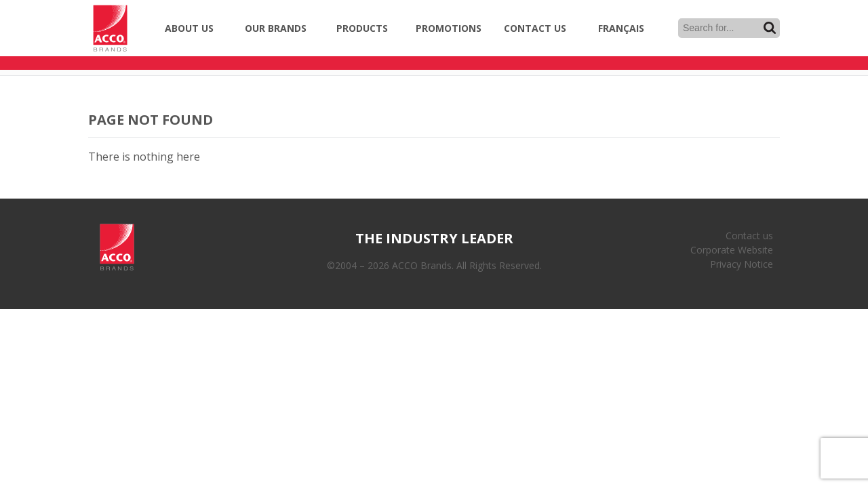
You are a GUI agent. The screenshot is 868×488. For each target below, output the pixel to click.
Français (621, 28)
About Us (189, 28)
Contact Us (535, 28)
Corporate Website (732, 250)
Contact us (749, 236)
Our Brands (276, 28)
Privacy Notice (742, 264)
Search (770, 28)
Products (362, 28)
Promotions (449, 28)
